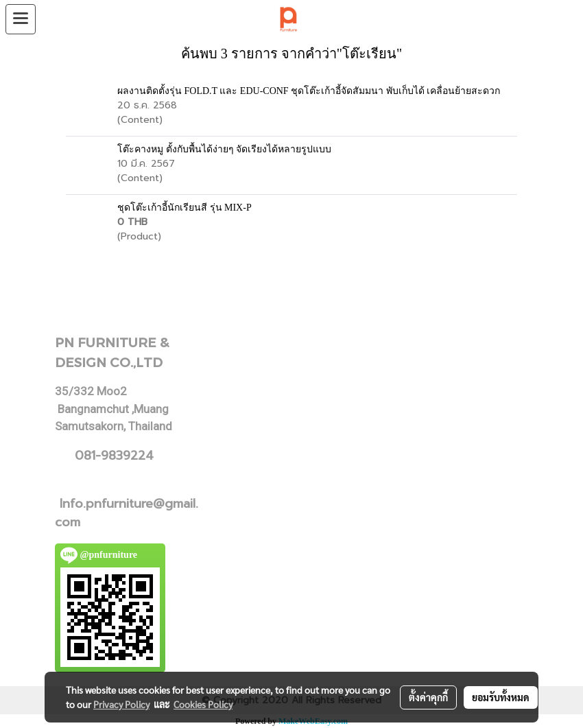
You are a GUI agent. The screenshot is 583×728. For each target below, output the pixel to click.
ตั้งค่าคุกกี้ (428, 697)
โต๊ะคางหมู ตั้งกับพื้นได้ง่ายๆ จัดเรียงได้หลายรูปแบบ (224, 149)
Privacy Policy (121, 704)
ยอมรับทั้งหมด (501, 697)
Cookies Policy (203, 704)
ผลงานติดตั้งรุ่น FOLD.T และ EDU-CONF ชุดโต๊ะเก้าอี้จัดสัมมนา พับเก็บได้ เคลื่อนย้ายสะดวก (309, 91)
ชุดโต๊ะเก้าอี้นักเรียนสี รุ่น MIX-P (185, 208)
